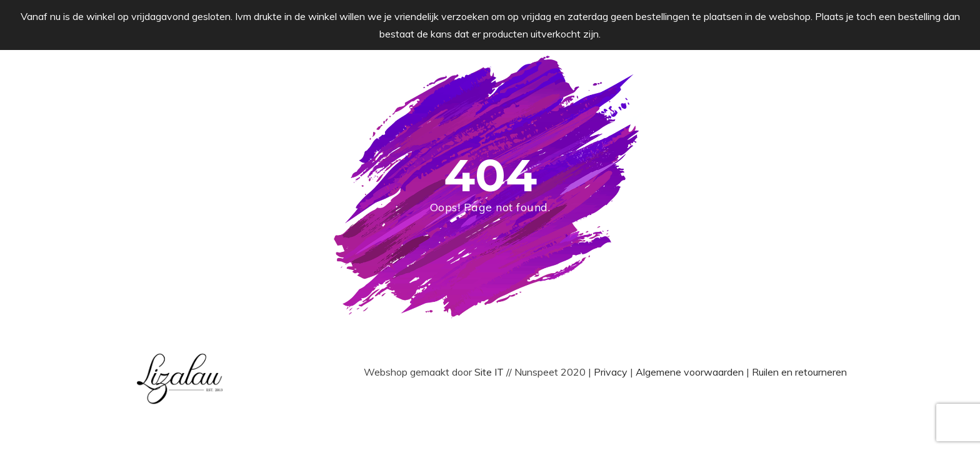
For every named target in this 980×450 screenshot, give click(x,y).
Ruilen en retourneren (799, 372)
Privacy (612, 372)
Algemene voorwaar (681, 372)
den (737, 372)
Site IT (490, 372)
